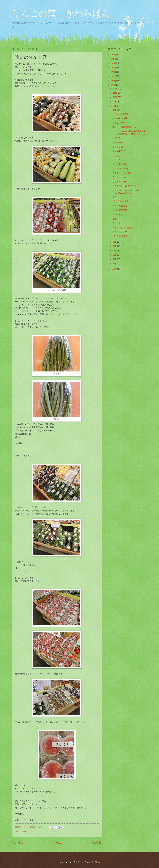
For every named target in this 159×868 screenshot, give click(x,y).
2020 (113, 81)
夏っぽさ (117, 223)
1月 (115, 264)
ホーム (57, 843)
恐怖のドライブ (120, 151)
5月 (115, 246)
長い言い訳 (118, 147)
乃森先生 (117, 156)
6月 (115, 242)
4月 (115, 251)
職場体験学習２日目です (124, 228)
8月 (115, 106)
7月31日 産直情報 (120, 114)
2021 (113, 76)
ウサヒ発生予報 (120, 182)
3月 (115, 255)
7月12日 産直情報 (120, 201)
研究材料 (117, 138)
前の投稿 (96, 843)
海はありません (120, 177)
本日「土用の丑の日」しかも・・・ (129, 127)
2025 (113, 59)
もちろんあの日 (120, 206)
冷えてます (118, 215)
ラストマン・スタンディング (126, 186)
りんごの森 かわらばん (61, 14)
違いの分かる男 (120, 118)
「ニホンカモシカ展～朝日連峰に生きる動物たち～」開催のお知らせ (129, 133)
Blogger (98, 862)
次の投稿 (18, 843)
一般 (24, 832)
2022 (113, 72)
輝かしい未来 (119, 123)
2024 (113, 63)
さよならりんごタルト (123, 173)
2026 (113, 55)
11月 (115, 93)
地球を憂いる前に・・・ (124, 164)
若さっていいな (120, 232)
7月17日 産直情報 (120, 169)
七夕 (115, 219)
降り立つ (117, 160)
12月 (115, 89)
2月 (115, 259)
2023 (113, 68)
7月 (115, 110)
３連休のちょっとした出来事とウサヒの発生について (129, 192)
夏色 (115, 197)
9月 (115, 102)
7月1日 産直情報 (120, 236)
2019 (113, 85)
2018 (113, 269)
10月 (115, 97)
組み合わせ (118, 143)
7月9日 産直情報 (120, 210)
